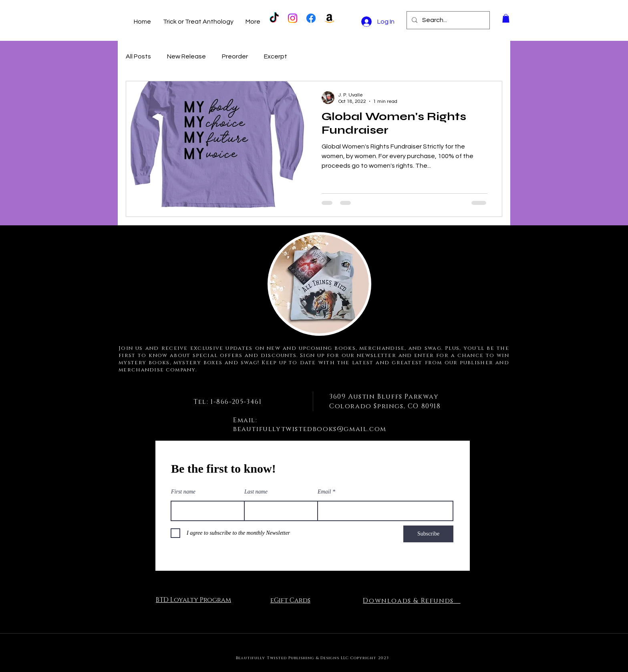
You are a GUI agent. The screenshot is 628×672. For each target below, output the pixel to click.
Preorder (235, 56)
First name (183, 492)
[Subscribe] (428, 534)
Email (324, 492)
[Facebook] (311, 18)
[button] (506, 18)
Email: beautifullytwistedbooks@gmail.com (310, 425)
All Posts (138, 56)
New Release (186, 56)
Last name (256, 492)
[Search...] (447, 20)
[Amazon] (329, 18)
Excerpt (276, 56)
